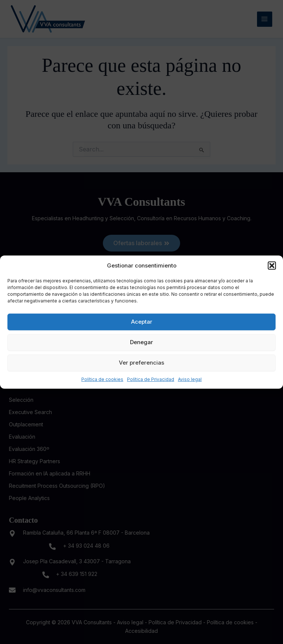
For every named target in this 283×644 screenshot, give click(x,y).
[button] (272, 265)
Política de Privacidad (151, 379)
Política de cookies (102, 379)
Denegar (141, 342)
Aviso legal (190, 379)
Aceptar (142, 322)
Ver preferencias (141, 363)
